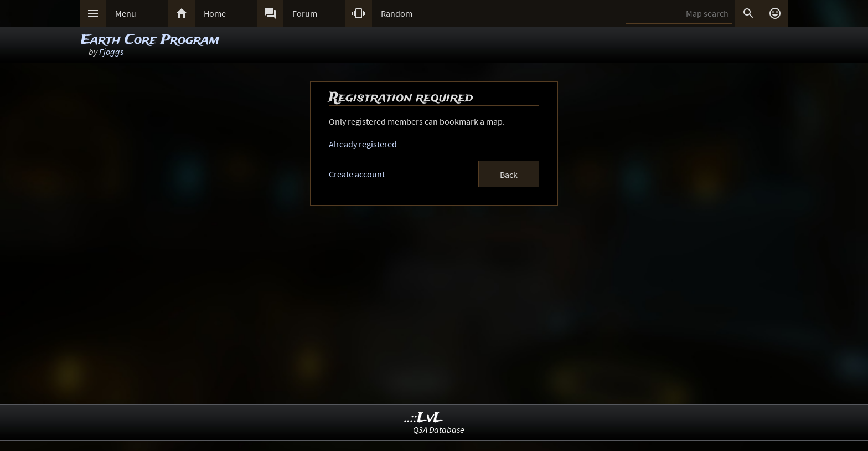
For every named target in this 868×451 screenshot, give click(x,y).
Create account (357, 174)
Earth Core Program (150, 40)
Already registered (363, 144)
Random (397, 13)
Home (215, 13)
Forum (305, 13)
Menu (126, 13)
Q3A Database (439, 429)
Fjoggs (111, 52)
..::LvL (424, 418)
